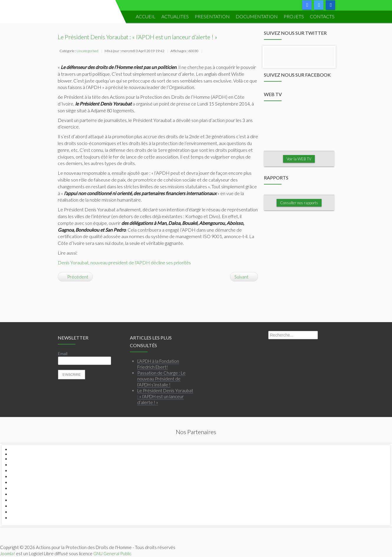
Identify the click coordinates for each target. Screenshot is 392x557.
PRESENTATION (212, 16)
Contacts (322, 16)
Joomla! (8, 553)
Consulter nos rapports (299, 203)
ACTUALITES (175, 16)
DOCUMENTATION (257, 16)
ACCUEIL (146, 16)
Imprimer (207, 52)
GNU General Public (112, 553)
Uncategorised (87, 51)
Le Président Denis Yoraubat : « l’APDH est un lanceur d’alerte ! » (138, 37)
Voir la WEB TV (299, 159)
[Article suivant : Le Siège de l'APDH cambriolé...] (244, 277)
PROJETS (294, 16)
